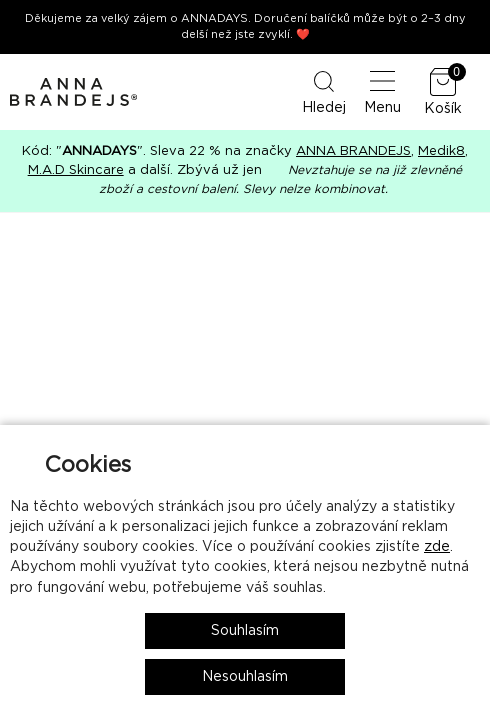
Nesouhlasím (245, 677)
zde (437, 547)
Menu (382, 91)
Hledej (324, 91)
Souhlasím (245, 631)
